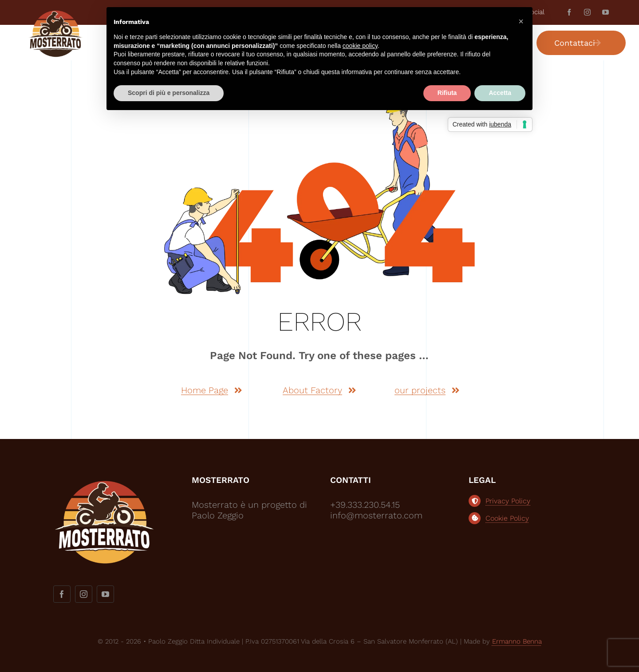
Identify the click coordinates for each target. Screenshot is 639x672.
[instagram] (587, 12)
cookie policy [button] (360, 46)
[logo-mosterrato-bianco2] (104, 479)
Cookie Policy (507, 518)
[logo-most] (55, 14)
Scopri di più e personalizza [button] (169, 93)
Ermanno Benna (517, 641)
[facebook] (569, 12)
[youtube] (605, 12)
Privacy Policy (508, 501)
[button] (521, 21)
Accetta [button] (500, 93)
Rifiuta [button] (447, 93)
